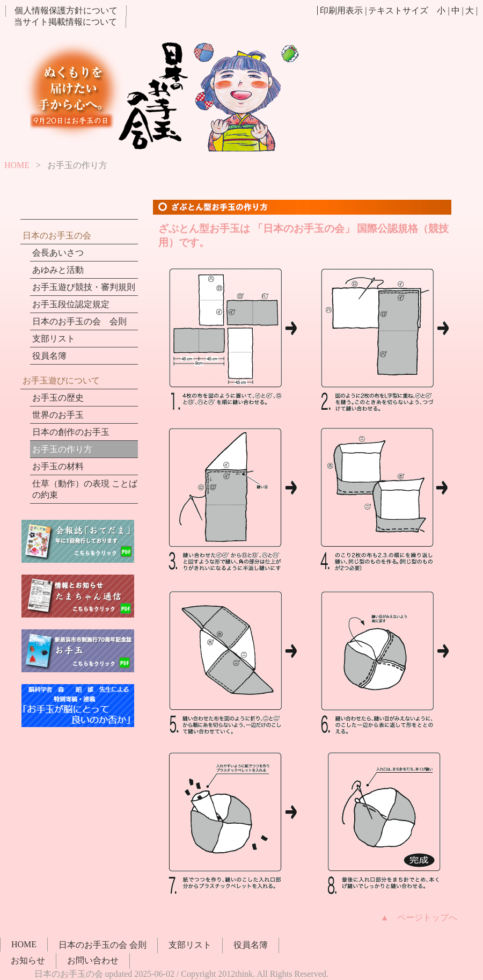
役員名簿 (49, 356)
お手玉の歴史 (58, 398)
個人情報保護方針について (66, 10)
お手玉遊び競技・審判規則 (84, 287)
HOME (17, 165)
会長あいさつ (58, 253)
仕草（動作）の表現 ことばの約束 (85, 489)
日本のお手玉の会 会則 (79, 321)
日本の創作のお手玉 (71, 432)
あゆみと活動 (58, 270)
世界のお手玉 (58, 415)
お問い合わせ (93, 960)
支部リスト (54, 339)
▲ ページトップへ (419, 917)
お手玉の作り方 (62, 449)
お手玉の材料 (58, 466)
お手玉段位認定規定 (71, 304)
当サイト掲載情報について (65, 22)
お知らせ (28, 960)
